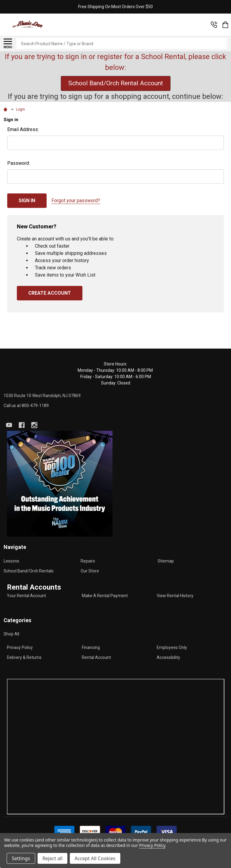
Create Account (50, 293)
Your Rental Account (26, 596)
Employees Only (172, 647)
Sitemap (166, 561)
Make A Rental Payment (105, 596)
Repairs (88, 561)
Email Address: (23, 129)
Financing (91, 647)
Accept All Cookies (95, 858)
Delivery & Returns (24, 657)
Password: (18, 163)
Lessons (11, 561)
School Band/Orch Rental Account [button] (116, 83)
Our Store (90, 571)
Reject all (52, 858)
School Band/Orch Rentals (29, 571)
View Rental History (175, 596)
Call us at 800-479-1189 (26, 406)
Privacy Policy (20, 647)
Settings (21, 858)
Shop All (11, 634)
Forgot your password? (76, 201)
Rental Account (96, 657)
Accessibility (168, 657)
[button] (60, 484)
